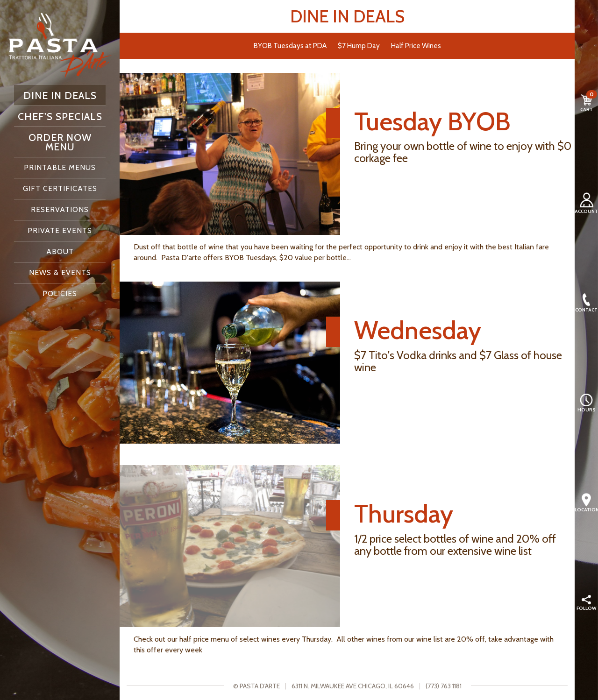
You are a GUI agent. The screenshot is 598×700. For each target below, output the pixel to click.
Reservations (60, 209)
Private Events (60, 230)
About (60, 251)
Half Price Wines (416, 46)
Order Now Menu (60, 142)
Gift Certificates (60, 188)
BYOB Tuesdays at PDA (290, 46)
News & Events (60, 272)
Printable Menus (60, 167)
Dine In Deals (60, 95)
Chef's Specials (60, 116)
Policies (60, 293)
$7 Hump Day (359, 46)
